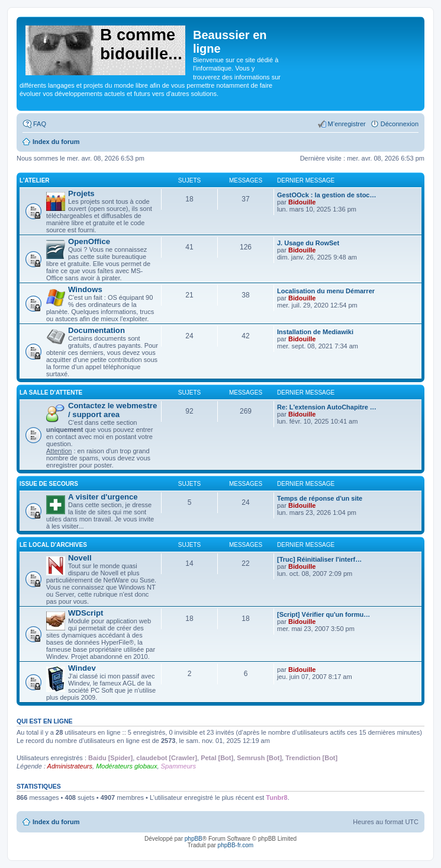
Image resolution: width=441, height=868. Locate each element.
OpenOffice (89, 241)
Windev (82, 668)
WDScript (86, 613)
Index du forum (56, 822)
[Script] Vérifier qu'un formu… (323, 614)
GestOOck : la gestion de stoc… (327, 195)
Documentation (96, 330)
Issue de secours (49, 484)
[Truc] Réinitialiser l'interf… (319, 559)
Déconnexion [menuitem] (400, 124)
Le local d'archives (53, 545)
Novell (80, 558)
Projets (81, 193)
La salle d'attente (51, 393)
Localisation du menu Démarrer (326, 291)
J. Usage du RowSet (308, 243)
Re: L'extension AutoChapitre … (327, 407)
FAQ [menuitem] (40, 124)
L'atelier (35, 180)
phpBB (194, 839)
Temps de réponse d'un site (320, 498)
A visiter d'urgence (103, 497)
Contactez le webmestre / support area (112, 410)
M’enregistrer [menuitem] (347, 124)
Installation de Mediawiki (315, 332)
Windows (85, 289)
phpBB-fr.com (236, 845)
